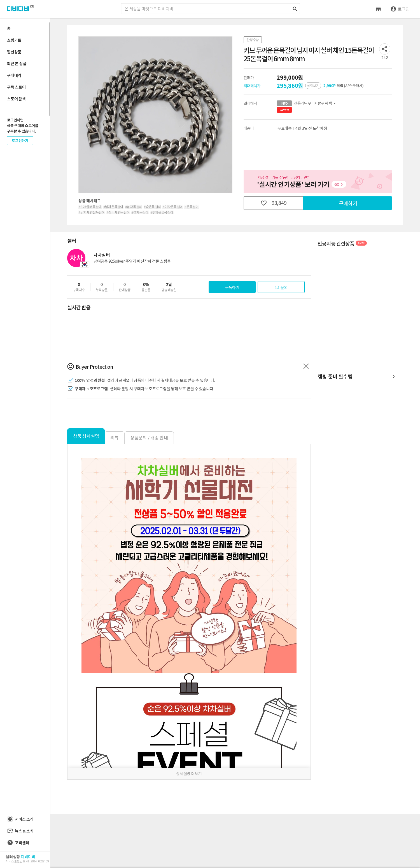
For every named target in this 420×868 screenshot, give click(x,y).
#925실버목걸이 (90, 207)
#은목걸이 (192, 207)
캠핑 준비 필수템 (357, 377)
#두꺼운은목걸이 (162, 212)
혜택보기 (313, 85)
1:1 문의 (281, 287)
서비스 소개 (20, 819)
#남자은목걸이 (113, 207)
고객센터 (18, 843)
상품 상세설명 (86, 436)
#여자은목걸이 (173, 207)
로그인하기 (20, 141)
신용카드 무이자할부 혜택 (307, 103)
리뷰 (115, 437)
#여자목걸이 (140, 212)
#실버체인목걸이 (118, 212)
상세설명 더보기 (189, 773)
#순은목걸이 (152, 207)
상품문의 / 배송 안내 (149, 437)
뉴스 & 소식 (20, 831)
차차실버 (102, 255)
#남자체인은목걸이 (92, 212)
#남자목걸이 (134, 207)
